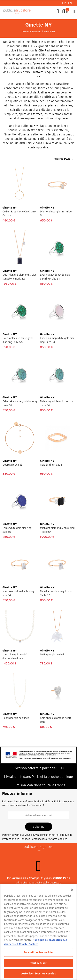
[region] (38, 932)
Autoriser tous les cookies (38, 974)
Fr (64, 3)
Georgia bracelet (12, 465)
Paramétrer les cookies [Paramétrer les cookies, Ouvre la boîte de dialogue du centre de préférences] (38, 952)
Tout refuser (39, 963)
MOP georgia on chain (53, 654)
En (70, 3)
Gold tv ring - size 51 (52, 465)
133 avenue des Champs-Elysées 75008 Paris (38, 878)
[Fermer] (72, 890)
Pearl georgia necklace (16, 718)
